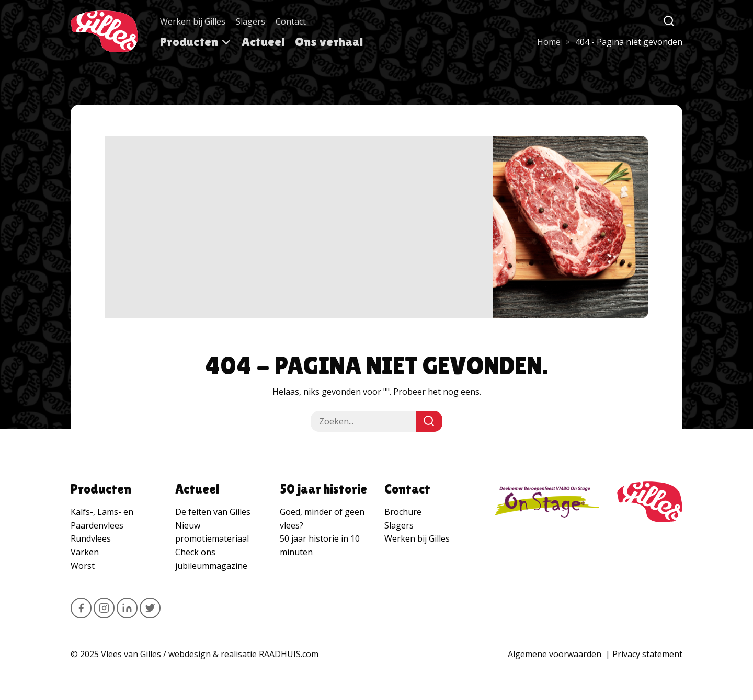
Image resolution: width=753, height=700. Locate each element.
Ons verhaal (329, 42)
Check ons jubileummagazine (211, 559)
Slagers (250, 21)
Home (549, 42)
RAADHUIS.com (289, 654)
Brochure (403, 512)
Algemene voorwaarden (555, 654)
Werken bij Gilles (193, 21)
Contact (291, 21)
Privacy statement (647, 654)
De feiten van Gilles (213, 512)
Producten (189, 42)
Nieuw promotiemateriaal (212, 532)
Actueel (263, 42)
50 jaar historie (323, 489)
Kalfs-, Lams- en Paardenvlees (102, 519)
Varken (85, 552)
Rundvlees (91, 538)
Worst (83, 566)
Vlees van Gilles (131, 654)
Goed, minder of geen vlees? (322, 519)
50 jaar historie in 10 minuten (320, 545)
